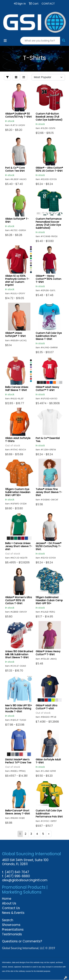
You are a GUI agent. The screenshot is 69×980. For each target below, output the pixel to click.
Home (7, 899)
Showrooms (11, 925)
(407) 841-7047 (17, 872)
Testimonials (12, 934)
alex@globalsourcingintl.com (25, 880)
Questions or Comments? (22, 941)
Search (8, 920)
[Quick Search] (40, 41)
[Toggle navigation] (5, 41)
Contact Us (11, 908)
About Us (9, 903)
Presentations (13, 930)
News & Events (13, 913)
